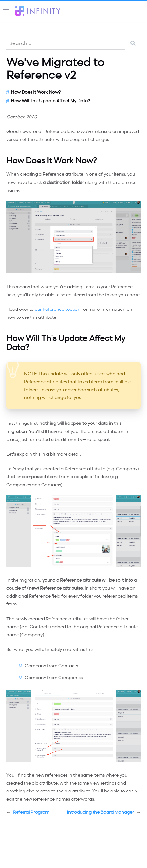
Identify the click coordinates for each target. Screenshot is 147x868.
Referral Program (28, 812)
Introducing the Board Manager (104, 812)
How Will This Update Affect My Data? (50, 100)
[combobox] (66, 43)
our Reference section (58, 309)
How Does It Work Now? (36, 92)
